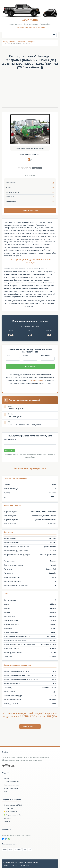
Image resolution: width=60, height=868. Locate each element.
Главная (7, 778)
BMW (11, 849)
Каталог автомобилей (11, 781)
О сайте (6, 865)
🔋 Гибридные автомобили (13, 815)
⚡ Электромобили (10, 812)
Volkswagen (21, 42)
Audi (25, 849)
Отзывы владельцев (11, 788)
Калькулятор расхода (11, 785)
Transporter (31, 42)
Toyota (5, 849)
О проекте (7, 818)
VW (30, 849)
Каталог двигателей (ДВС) (13, 805)
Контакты (7, 821)
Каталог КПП (8, 808)
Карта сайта (25, 865)
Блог (5, 791)
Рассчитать (9, 450)
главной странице (38, 380)
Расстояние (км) (10, 439)
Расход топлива (9, 42)
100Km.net (30, 20)
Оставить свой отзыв (30, 210)
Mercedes (18, 849)
